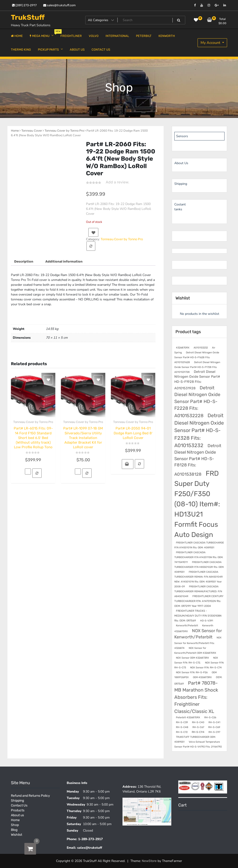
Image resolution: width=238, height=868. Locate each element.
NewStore (149, 861)
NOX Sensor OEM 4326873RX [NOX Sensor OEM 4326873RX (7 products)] (192, 658)
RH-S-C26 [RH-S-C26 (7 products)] (210, 717)
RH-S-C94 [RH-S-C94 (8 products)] (198, 732)
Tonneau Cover (32, 131)
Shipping (17, 801)
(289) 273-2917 (24, 5)
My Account (211, 43)
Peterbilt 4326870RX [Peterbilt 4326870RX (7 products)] (188, 717)
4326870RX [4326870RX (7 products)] (183, 348)
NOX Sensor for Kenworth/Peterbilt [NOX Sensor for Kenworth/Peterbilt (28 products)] (198, 634)
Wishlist (17, 835)
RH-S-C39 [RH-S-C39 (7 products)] (182, 722)
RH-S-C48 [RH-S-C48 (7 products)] (182, 727)
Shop (15, 825)
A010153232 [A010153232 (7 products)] (201, 348)
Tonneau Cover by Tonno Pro (64, 131)
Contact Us (19, 805)
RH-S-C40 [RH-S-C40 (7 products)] (198, 722)
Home (15, 131)
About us (17, 815)
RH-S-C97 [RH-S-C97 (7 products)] (214, 732)
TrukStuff (28, 17)
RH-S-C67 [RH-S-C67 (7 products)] (198, 727)
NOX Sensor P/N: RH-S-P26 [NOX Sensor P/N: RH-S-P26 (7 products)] (192, 672)
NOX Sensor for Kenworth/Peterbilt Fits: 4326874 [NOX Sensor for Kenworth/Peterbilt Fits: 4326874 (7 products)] (198, 643)
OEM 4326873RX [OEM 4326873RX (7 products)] (202, 677)
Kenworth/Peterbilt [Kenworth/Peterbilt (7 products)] (187, 626)
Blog (14, 830)
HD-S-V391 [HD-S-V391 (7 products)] (207, 621)
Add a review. (117, 182)
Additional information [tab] (64, 262)
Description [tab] (24, 262)
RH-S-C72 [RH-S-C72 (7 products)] (182, 732)
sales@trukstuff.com (59, 5)
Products (18, 810)
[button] (128, 464)
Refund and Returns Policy (30, 796)
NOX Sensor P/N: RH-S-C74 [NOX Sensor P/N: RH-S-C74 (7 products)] (206, 668)
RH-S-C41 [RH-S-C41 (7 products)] (214, 722)
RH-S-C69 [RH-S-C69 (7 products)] (214, 727)
